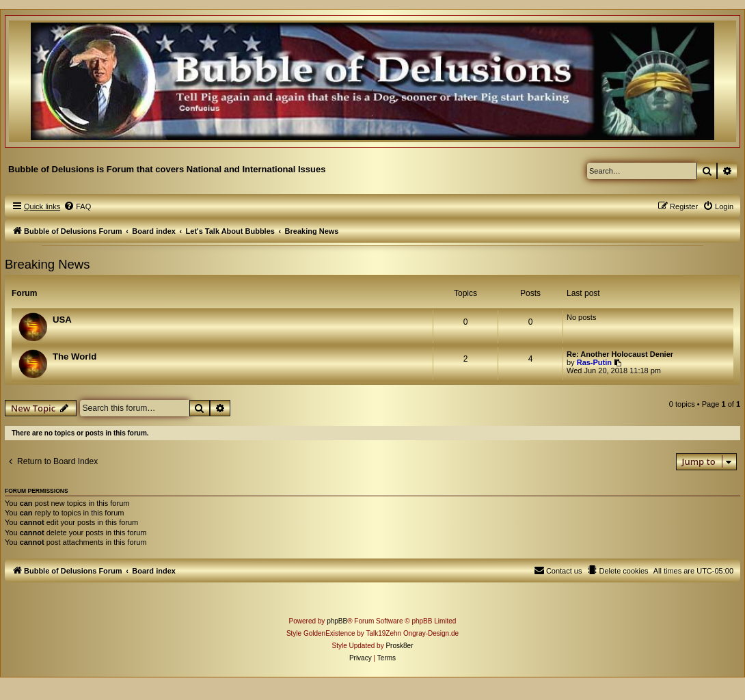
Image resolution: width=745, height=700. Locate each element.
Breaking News (47, 264)
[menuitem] (77, 206)
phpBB (337, 621)
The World (74, 356)
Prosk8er (399, 646)
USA (62, 320)
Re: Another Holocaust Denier (620, 354)
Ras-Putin (594, 362)
